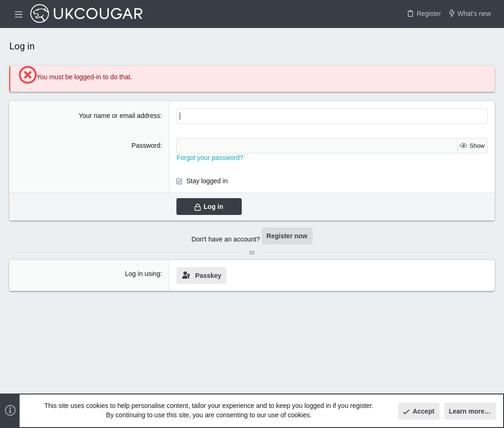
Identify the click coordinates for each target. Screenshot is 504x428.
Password (146, 145)
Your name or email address (120, 116)
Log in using (143, 274)
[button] (19, 14)
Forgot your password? (210, 158)
